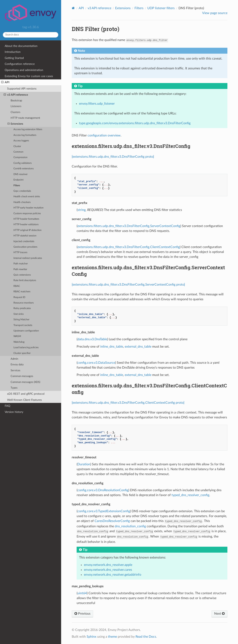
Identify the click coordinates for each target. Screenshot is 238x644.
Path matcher (21, 264)
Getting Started (14, 58)
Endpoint (18, 180)
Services (15, 371)
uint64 (82, 593)
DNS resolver (20, 174)
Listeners (16, 106)
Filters (17, 186)
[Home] (73, 8)
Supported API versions (22, 89)
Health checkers (22, 202)
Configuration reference (20, 64)
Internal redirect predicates (28, 258)
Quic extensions (22, 275)
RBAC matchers (22, 292)
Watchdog (19, 342)
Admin (14, 359)
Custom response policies (27, 213)
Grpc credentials (22, 191)
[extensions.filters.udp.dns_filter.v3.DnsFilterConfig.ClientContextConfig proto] (128, 403)
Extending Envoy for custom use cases (29, 76)
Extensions (15, 124)
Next (219, 614)
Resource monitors (24, 303)
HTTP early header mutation (29, 208)
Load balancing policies (26, 347)
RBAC (17, 286)
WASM (17, 336)
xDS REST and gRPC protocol (26, 394)
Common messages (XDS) (25, 382)
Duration (84, 464)
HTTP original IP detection (28, 230)
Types (14, 388)
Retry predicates (22, 308)
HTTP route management (25, 118)
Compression (20, 157)
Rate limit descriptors (25, 280)
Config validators (23, 163)
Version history (14, 412)
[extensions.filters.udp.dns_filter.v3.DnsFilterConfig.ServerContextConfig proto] (128, 285)
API (5, 82)
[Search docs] (31, 35)
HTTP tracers (20, 252)
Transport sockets (23, 325)
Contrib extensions (24, 169)
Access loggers (21, 141)
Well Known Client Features (24, 400)
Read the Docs (146, 637)
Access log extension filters (28, 129)
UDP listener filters (161, 8)
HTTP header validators (26, 224)
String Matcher (21, 320)
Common (18, 152)
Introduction (13, 52)
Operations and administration (24, 70)
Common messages (22, 376)
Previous (82, 614)
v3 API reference (16, 95)
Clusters (15, 112)
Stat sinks (19, 314)
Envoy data (17, 365)
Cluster (17, 146)
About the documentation (21, 46)
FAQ (7, 406)
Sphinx (91, 637)
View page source (215, 13)
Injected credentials (24, 241)
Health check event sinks (27, 197)
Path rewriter (20, 269)
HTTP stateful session (25, 236)
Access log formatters (25, 135)
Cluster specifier (22, 353)
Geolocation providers (25, 247)
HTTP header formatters (26, 219)
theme (112, 637)
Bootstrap (16, 101)
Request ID (19, 297)
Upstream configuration (26, 331)
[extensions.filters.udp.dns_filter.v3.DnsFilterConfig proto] (113, 157)
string (82, 210)
